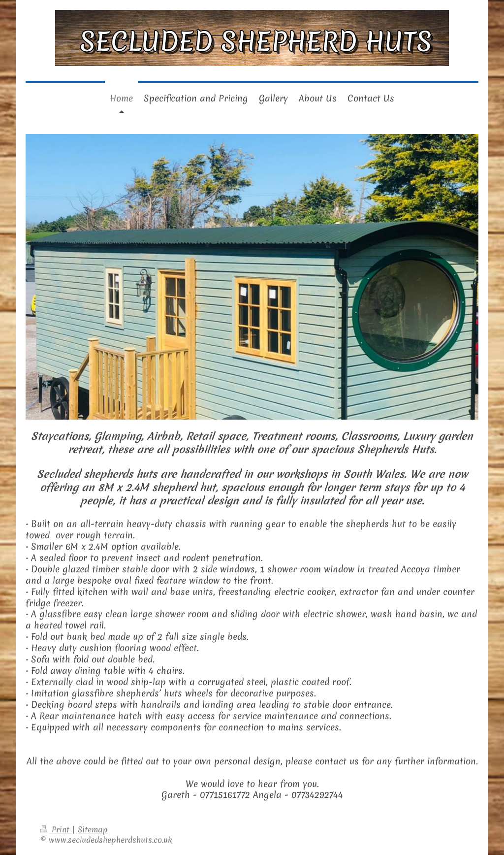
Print (56, 829)
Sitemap (93, 829)
